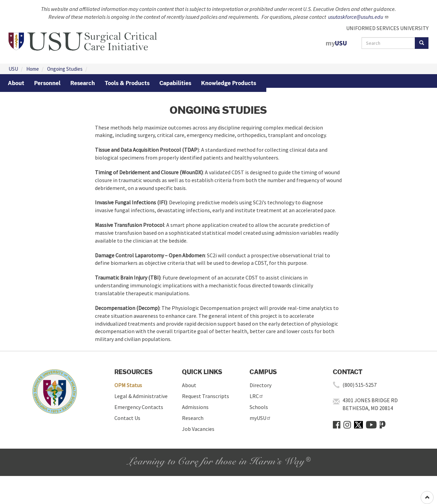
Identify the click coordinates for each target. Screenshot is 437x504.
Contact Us (127, 418)
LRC (257, 396)
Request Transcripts (206, 396)
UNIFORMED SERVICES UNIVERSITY (387, 28)
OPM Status (128, 385)
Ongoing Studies (65, 69)
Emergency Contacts (139, 407)
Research (193, 418)
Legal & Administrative (141, 396)
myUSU (260, 418)
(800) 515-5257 (360, 385)
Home (33, 69)
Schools (259, 407)
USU (13, 69)
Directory (260, 385)
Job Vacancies (198, 429)
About (189, 385)
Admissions (195, 407)
